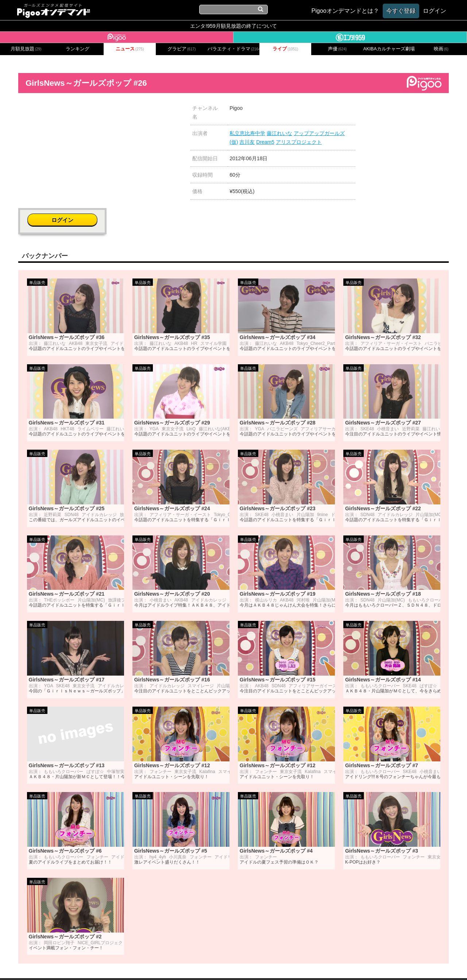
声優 (337, 49)
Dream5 (265, 142)
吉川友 (247, 142)
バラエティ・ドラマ (233, 49)
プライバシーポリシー (198, 964)
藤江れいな (279, 133)
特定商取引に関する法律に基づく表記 (276, 964)
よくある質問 (344, 964)
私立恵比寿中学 (247, 133)
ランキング (78, 49)
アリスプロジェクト (299, 142)
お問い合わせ (150, 964)
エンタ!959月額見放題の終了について (233, 26)
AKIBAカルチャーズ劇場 (389, 49)
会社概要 (118, 964)
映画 (441, 49)
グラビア (182, 49)
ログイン (406, 112)
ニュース (130, 49)
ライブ (285, 49)
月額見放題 (26, 49)
